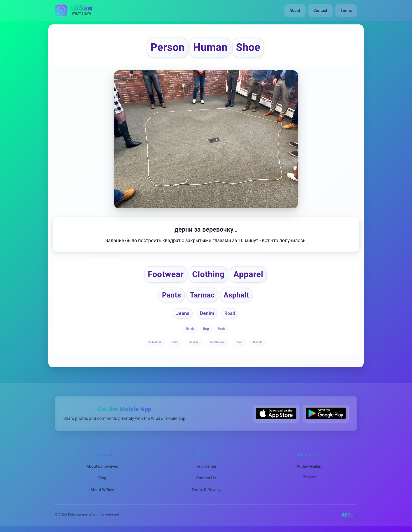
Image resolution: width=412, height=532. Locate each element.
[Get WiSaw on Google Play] (326, 413)
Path (221, 329)
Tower (240, 342)
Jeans (182, 313)
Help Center (206, 466)
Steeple (258, 342)
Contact (320, 11)
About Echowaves (102, 466)
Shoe (248, 47)
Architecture (217, 342)
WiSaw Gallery (310, 466)
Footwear (166, 274)
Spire (175, 342)
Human (210, 47)
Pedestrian (155, 342)
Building (194, 342)
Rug (206, 329)
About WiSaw (102, 489)
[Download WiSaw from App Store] (276, 413)
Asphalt (236, 295)
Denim (207, 313)
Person (168, 47)
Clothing (209, 274)
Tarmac (202, 295)
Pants (172, 295)
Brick (190, 329)
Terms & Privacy (206, 489)
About (295, 11)
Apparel (248, 274)
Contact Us (206, 478)
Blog (102, 478)
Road (230, 314)
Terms (346, 11)
